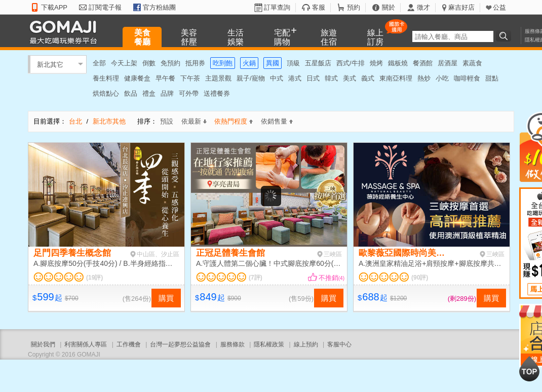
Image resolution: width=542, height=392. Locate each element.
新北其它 (50, 64)
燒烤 (376, 63)
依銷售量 (277, 121)
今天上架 (124, 63)
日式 (313, 78)
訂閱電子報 (105, 7)
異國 (273, 63)
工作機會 (129, 344)
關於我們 (43, 344)
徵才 (423, 7)
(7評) (256, 278)
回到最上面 (529, 369)
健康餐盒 (137, 78)
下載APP (54, 7)
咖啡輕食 (467, 78)
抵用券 (195, 63)
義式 (368, 78)
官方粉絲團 (159, 7)
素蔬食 (472, 63)
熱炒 (424, 78)
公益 (499, 7)
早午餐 (165, 78)
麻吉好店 (461, 7)
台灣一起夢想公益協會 (180, 344)
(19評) (94, 278)
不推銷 (332, 278)
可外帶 (189, 93)
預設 (167, 121)
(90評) (420, 278)
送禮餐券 (217, 93)
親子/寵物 (251, 78)
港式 (295, 78)
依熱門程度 (234, 121)
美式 (350, 78)
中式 (277, 78)
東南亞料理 (396, 78)
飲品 (131, 93)
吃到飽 (223, 63)
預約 (354, 7)
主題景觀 (218, 78)
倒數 (149, 63)
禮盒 (149, 93)
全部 (99, 63)
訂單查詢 (277, 7)
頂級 (293, 63)
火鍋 (249, 63)
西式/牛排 (351, 63)
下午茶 (190, 78)
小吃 (442, 78)
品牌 (167, 93)
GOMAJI (66, 32)
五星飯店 (318, 63)
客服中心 (339, 344)
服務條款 (233, 344)
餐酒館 (423, 63)
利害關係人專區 (86, 344)
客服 (319, 7)
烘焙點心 (106, 93)
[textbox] (453, 36)
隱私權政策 (269, 344)
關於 (389, 7)
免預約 (170, 63)
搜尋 (505, 36)
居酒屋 (448, 63)
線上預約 (306, 344)
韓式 (331, 78)
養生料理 (106, 78)
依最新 (194, 121)
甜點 (492, 78)
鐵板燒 (398, 63)
